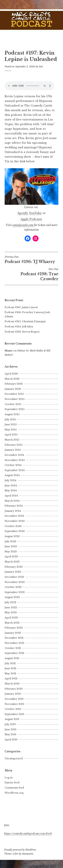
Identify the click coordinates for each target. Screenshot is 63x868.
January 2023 (13, 572)
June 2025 (11, 424)
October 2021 (13, 648)
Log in (9, 778)
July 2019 (10, 724)
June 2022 (11, 607)
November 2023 (15, 521)
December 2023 (14, 516)
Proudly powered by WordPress (20, 850)
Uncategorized (14, 758)
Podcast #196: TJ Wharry (32, 260)
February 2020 (14, 689)
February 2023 (14, 567)
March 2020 (12, 684)
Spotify (23, 213)
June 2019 (10, 729)
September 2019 (14, 714)
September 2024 (15, 470)
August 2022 (12, 597)
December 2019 (14, 699)
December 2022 (14, 577)
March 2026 (12, 379)
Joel (41, 67)
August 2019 (12, 719)
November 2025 (15, 399)
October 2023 (13, 526)
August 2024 (12, 475)
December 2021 (14, 638)
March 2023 (12, 562)
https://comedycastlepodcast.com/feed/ (28, 833)
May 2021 (10, 674)
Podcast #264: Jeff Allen (19, 327)
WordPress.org (14, 793)
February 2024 (14, 506)
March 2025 (12, 440)
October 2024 (13, 465)
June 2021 (10, 668)
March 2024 (12, 501)
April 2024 (11, 496)
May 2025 (11, 430)
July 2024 (10, 480)
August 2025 (12, 414)
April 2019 (11, 740)
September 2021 (14, 653)
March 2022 (12, 623)
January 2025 (13, 450)
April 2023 (11, 557)
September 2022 (15, 592)
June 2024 (11, 486)
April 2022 (11, 618)
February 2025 (14, 445)
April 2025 (11, 435)
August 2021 (12, 658)
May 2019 (10, 734)
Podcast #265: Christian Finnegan (25, 321)
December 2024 (14, 455)
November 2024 (15, 460)
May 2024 (11, 491)
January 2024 (13, 511)
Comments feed (14, 788)
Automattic (28, 854)
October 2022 (13, 587)
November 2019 (14, 704)
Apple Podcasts (31, 219)
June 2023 (11, 546)
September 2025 (15, 409)
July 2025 (10, 419)
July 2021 (10, 663)
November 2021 (14, 643)
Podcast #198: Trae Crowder (32, 274)
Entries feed (12, 783)
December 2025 (14, 394)
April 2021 (11, 679)
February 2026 (14, 384)
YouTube (35, 213)
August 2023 (12, 536)
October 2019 (13, 709)
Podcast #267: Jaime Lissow (21, 307)
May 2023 (11, 552)
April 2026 (11, 374)
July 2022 (10, 602)
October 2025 (13, 404)
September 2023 (15, 531)
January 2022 (13, 633)
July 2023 (10, 541)
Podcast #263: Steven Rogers (22, 332)
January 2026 (13, 389)
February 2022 (14, 628)
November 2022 (15, 582)
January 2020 (13, 694)
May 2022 (11, 612)
